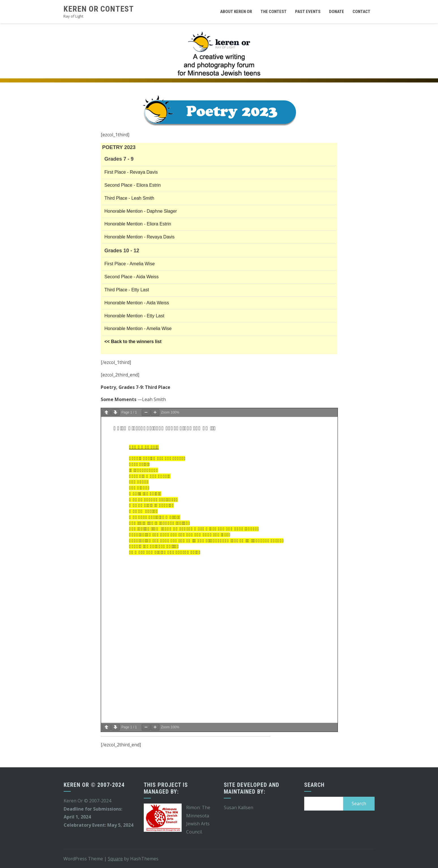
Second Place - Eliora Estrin (133, 185)
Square (115, 859)
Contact (361, 12)
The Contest (274, 12)
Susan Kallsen (239, 807)
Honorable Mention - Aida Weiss (137, 303)
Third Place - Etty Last (127, 290)
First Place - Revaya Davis (131, 172)
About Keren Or (236, 12)
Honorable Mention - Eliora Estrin (138, 224)
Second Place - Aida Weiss (132, 277)
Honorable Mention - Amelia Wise (138, 329)
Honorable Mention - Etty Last (134, 316)
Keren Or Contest (99, 9)
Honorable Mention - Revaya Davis (139, 237)
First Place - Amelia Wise (130, 264)
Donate (337, 12)
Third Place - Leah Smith (129, 198)
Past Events (308, 12)
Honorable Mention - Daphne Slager (141, 211)
